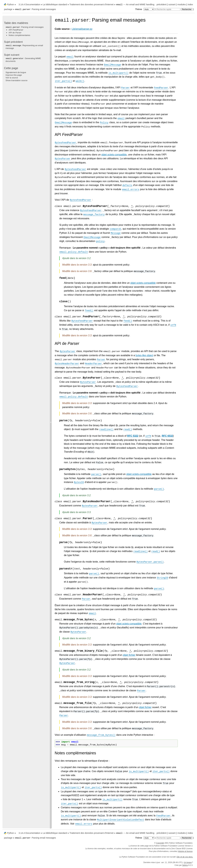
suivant (172, 4)
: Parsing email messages (35, 9)
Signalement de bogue (16, 72)
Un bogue (188, 862)
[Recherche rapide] (168, 9)
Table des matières (16, 23)
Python (11, 4)
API (16, 30)
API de (15, 33)
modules (181, 4)
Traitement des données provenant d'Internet (91, 4)
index (190, 4)
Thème (145, 9)
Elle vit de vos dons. (185, 857)
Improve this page (14, 75)
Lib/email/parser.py (82, 29)
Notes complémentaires (19, 35)
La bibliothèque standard (55, 4)
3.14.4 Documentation (29, 4)
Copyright (160, 843)
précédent (161, 4)
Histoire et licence (185, 851)
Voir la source (12, 78)
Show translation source (16, 80)
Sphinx (185, 865)
